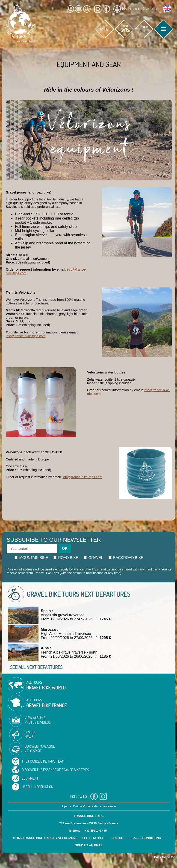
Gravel (93, 558)
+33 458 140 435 (96, 831)
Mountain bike (31, 558)
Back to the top (165, 857)
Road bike (66, 558)
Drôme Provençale (85, 806)
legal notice (93, 838)
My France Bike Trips (136, 9)
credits (118, 838)
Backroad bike (126, 558)
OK (65, 548)
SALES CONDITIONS (146, 838)
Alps (64, 806)
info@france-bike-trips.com (26, 336)
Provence (110, 806)
